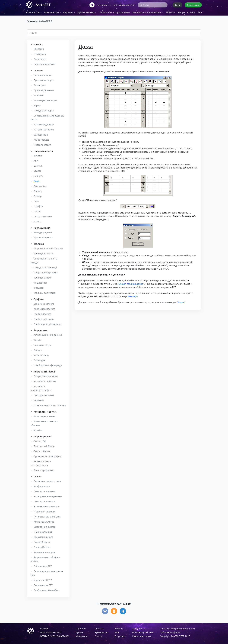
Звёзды (38, 190)
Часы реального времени (48, 496)
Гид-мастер (40, 58)
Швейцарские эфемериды (48, 364)
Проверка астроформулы (47, 455)
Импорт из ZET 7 (43, 579)
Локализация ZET (43, 584)
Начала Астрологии (44, 63)
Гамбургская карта (44, 110)
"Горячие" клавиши (44, 511)
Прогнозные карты (44, 79)
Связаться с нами (142, 635)
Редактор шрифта (43, 536)
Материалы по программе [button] (113, 11)
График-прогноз (43, 313)
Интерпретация (43, 144)
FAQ (200, 11)
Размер (38, 195)
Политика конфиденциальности (177, 628)
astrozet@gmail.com (124, 5)
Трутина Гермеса (43, 237)
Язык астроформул (44, 469)
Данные (38, 165)
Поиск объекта (42, 541)
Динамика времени (44, 490)
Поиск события (42, 450)
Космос (38, 339)
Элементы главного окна (47, 480)
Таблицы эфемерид (44, 292)
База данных (41, 134)
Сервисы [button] (68, 11)
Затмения (39, 400)
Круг (36, 160)
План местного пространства (50, 405)
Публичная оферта (170, 632)
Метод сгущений (43, 232)
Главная (32, 20)
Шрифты (38, 205)
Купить (80, 632)
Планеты (39, 175)
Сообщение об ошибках (47, 589)
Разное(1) (133, 296)
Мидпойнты (40, 282)
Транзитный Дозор (44, 445)
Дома (37, 180)
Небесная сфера (43, 344)
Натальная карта (43, 74)
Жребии (38, 429)
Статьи (191, 11)
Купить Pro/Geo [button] (86, 11)
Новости (171, 11)
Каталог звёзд (41, 354)
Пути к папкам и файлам (47, 516)
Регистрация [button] (193, 4)
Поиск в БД (40, 440)
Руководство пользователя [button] (147, 11)
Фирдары (39, 287)
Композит (39, 94)
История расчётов (44, 129)
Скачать (99, 628)
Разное (38, 221)
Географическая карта (46, 375)
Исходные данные (44, 124)
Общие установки (43, 531)
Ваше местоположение (46, 506)
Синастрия (40, 84)
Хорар (37, 105)
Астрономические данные (48, 334)
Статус (37, 211)
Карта (181, 301)
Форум (181, 11)
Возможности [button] (51, 11)
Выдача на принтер (45, 526)
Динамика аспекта (44, 303)
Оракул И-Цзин (42, 546)
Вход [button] (177, 4)
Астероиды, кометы (44, 415)
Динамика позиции (44, 501)
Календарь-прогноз (44, 308)
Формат (38, 155)
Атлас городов (41, 139)
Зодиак (38, 170)
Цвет (36, 200)
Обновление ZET (43, 565)
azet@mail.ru (104, 5)
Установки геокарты (45, 380)
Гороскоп (81, 628)
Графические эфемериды (48, 323)
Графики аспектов (44, 318)
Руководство (101, 632)
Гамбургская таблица (45, 267)
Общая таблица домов (46, 272)
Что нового (40, 53)
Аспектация (40, 185)
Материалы (82, 635)
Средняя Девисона (44, 89)
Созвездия (39, 359)
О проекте (120, 635)
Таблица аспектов (44, 253)
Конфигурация (42, 485)
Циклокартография (44, 394)
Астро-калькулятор (44, 521)
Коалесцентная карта (46, 99)
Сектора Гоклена (43, 216)
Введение (39, 48)
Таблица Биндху (43, 277)
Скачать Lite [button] (33, 11)
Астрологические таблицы (48, 248)
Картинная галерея (44, 551)
